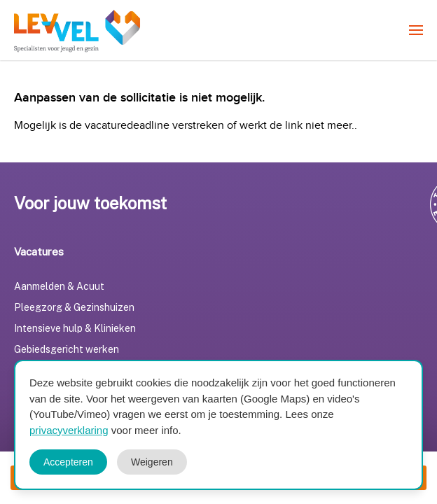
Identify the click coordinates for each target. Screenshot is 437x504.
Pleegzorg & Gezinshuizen (74, 307)
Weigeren (152, 462)
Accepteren (68, 462)
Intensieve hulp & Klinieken (75, 328)
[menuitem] (416, 30)
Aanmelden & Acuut (59, 286)
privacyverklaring (69, 430)
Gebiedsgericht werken (67, 349)
